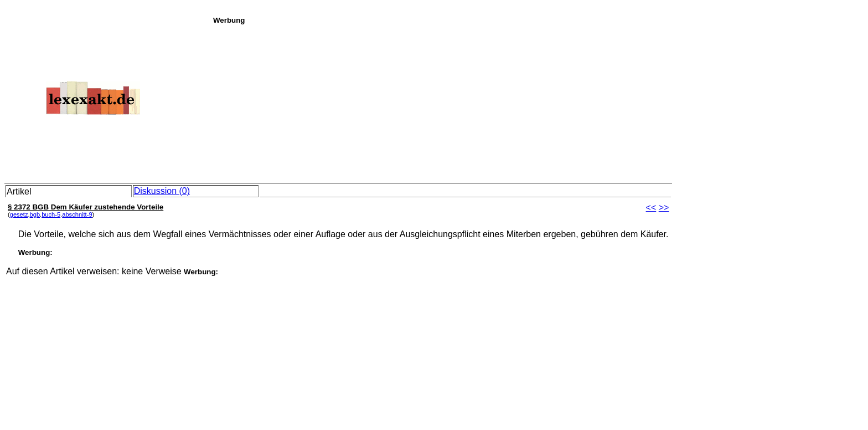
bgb (35, 214)
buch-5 (51, 214)
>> (664, 208)
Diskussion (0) (162, 191)
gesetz (19, 214)
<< (651, 208)
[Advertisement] (538, 102)
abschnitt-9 (77, 214)
